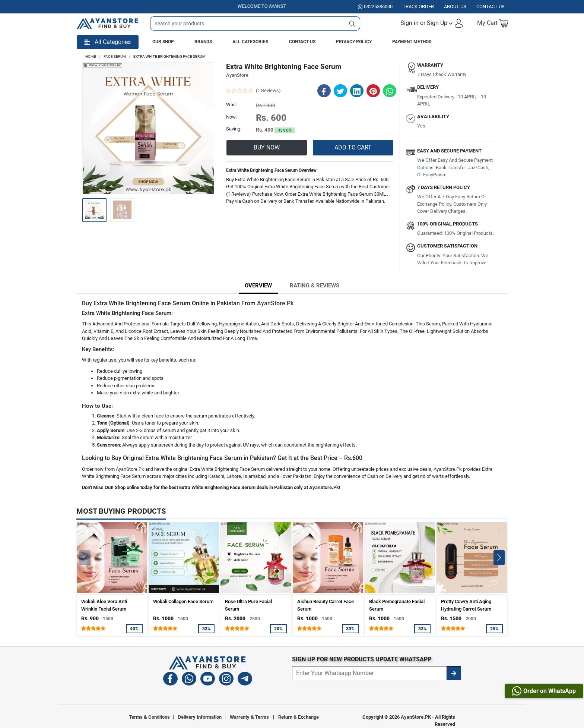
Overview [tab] (258, 286)
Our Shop (163, 42)
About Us (455, 7)
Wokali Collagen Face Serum (183, 601)
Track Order (418, 7)
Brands (203, 42)
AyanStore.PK (416, 717)
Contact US (491, 7)
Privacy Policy (354, 42)
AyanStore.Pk (275, 303)
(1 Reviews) (268, 90)
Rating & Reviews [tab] (315, 286)
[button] (432, 23)
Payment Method (412, 42)
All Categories (250, 42)
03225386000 (375, 7)
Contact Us (302, 42)
